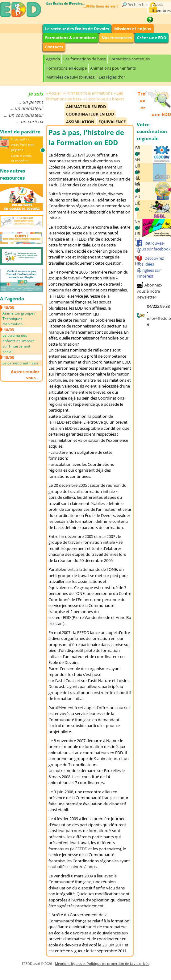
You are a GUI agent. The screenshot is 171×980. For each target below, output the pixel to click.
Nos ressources (117, 38)
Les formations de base (85, 59)
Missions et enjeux (133, 29)
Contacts (54, 47)
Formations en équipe (67, 68)
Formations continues (129, 59)
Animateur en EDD (86, 107)
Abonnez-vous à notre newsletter (149, 291)
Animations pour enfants (113, 68)
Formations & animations (71, 38)
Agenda (53, 59)
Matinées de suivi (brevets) (71, 77)
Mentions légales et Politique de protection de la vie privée (102, 964)
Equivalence (112, 122)
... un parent (30, 102)
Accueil (55, 93)
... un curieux (29, 122)
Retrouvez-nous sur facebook (154, 246)
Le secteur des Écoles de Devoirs (77, 29)
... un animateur (26, 108)
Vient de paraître (20, 132)
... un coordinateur (23, 115)
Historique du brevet (105, 99)
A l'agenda (12, 299)
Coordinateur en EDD (90, 114)
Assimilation (80, 122)
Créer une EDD (152, 38)
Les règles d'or (112, 77)
